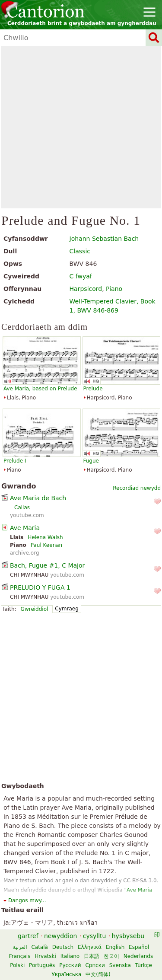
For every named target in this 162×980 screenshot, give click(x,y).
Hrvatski (45, 956)
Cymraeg (67, 609)
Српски (95, 965)
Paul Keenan (46, 545)
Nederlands (138, 956)
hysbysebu (128, 936)
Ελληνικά (90, 947)
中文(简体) (98, 974)
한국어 (111, 956)
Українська (66, 974)
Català (39, 947)
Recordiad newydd (137, 488)
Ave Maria (25, 528)
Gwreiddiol (35, 609)
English (115, 947)
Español (139, 947)
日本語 (92, 956)
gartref (28, 936)
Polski (17, 965)
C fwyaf (81, 276)
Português (42, 965)
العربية (20, 947)
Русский (70, 965)
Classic (80, 251)
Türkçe (144, 965)
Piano (114, 289)
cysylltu (95, 936)
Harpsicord (86, 289)
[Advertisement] (81, 127)
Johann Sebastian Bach (104, 239)
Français (20, 956)
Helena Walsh (45, 537)
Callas (22, 508)
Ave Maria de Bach (38, 498)
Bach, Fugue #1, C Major (47, 565)
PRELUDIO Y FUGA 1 (40, 587)
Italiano (70, 956)
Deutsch (63, 947)
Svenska (120, 965)
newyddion (60, 936)
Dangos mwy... (27, 900)
